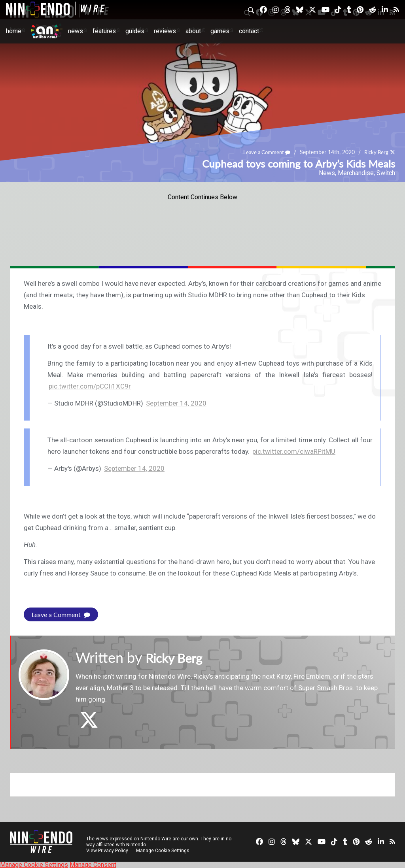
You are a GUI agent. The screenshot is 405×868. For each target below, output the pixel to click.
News (76, 31)
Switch (386, 173)
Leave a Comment (263, 152)
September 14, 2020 (176, 403)
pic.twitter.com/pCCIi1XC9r (90, 386)
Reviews (165, 31)
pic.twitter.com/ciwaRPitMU (294, 451)
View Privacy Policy (107, 850)
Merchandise (356, 173)
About (193, 31)
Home (14, 31)
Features (104, 31)
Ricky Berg (375, 152)
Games (220, 31)
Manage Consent (93, 864)
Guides (135, 31)
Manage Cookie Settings (164, 850)
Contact (249, 31)
